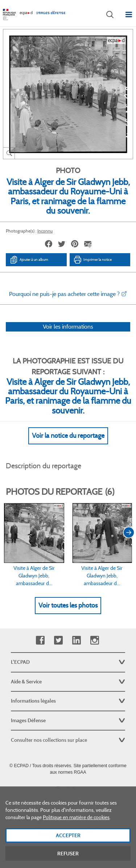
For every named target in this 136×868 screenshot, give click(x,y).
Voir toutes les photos (68, 605)
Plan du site (68, 788)
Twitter (58, 640)
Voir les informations (68, 327)
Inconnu (45, 231)
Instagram (94, 640)
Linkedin (76, 640)
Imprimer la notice (92, 260)
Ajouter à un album (29, 260)
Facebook (40, 640)
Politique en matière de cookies (76, 824)
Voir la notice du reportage (68, 436)
